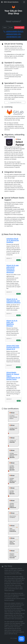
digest (19, 401)
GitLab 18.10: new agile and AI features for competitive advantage (12, 269)
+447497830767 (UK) (13, 37)
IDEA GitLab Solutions (10, 2)
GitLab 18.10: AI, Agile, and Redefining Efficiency (12, 323)
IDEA (16, 638)
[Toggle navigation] (24, 2)
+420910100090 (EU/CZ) (14, 31)
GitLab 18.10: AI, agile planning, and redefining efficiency (13, 301)
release (18, 260)
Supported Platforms (15, 102)
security (18, 367)
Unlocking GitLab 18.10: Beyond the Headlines (13, 240)
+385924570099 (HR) (13, 34)
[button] (21, 639)
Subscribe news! (19, 28)
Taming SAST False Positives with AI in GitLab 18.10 (13, 347)
